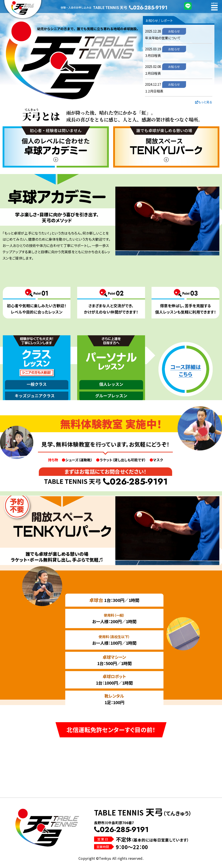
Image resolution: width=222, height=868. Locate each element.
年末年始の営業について (163, 38)
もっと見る (204, 102)
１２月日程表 (154, 91)
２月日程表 (153, 73)
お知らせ (174, 31)
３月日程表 (153, 55)
